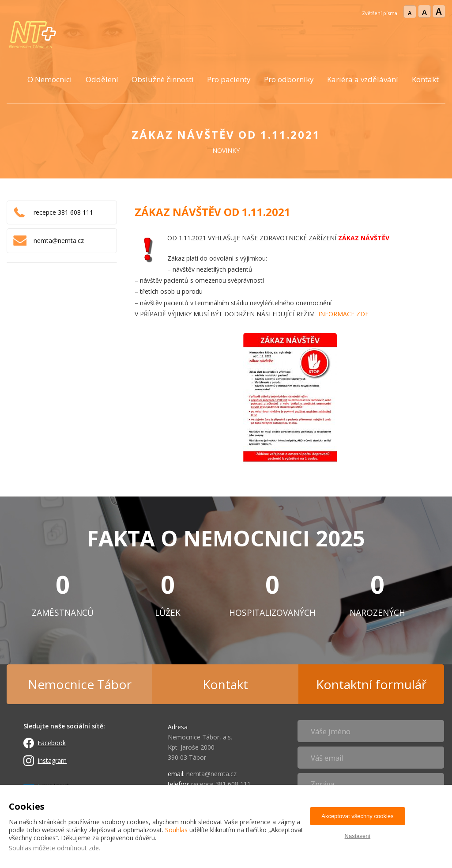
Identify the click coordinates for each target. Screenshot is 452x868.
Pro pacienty (229, 79)
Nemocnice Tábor (80, 684)
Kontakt (425, 79)
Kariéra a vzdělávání (363, 79)
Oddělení (102, 79)
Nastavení (358, 836)
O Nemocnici (50, 79)
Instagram (52, 760)
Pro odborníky (289, 79)
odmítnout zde (78, 848)
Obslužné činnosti (163, 79)
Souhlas (176, 830)
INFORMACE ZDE (343, 314)
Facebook (52, 743)
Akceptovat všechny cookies (357, 816)
